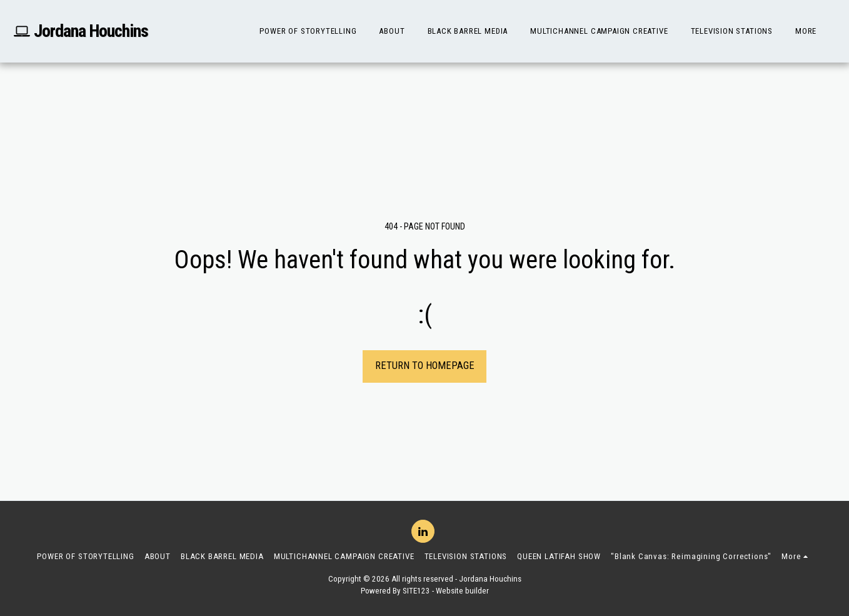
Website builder (462, 591)
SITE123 (416, 591)
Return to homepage (425, 366)
